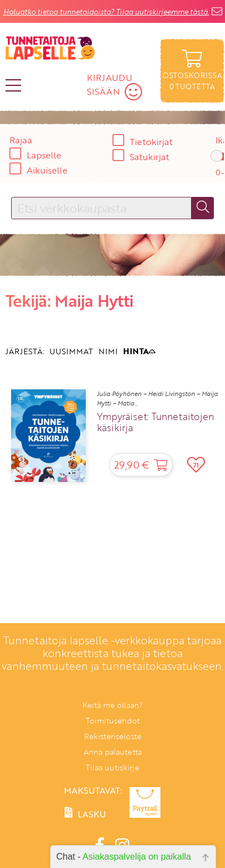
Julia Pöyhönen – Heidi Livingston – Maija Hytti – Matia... (157, 399)
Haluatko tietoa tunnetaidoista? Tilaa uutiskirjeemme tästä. (106, 12)
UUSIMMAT (71, 351)
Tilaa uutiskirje (113, 767)
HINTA (139, 351)
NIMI (108, 351)
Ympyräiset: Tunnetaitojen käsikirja (155, 422)
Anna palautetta (113, 752)
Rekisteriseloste (113, 736)
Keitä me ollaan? (113, 705)
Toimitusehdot (113, 720)
